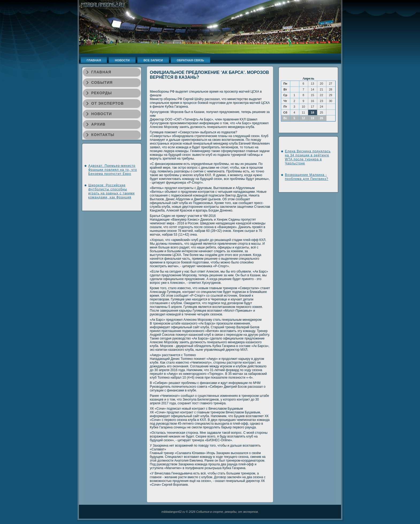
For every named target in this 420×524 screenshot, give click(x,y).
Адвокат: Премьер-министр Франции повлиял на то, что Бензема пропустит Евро (113, 170)
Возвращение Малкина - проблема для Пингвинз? (307, 177)
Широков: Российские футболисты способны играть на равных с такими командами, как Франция (111, 191)
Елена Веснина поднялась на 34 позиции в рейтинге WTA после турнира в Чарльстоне (308, 157)
